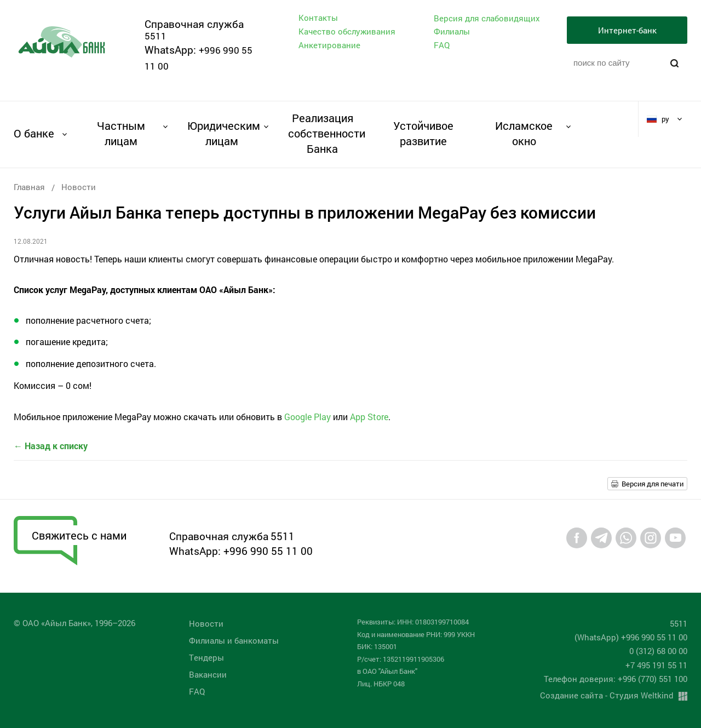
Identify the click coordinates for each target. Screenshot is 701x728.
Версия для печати (653, 484)
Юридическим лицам (222, 133)
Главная (29, 187)
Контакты (318, 18)
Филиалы (452, 31)
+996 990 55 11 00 (268, 551)
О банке (34, 133)
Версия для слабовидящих (487, 18)
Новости (79, 187)
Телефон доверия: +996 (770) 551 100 (616, 679)
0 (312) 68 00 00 (658, 651)
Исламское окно (524, 133)
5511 (156, 36)
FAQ (442, 45)
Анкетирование (329, 45)
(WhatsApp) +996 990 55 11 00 (631, 637)
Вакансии (208, 674)
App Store (369, 417)
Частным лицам (121, 133)
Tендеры (206, 657)
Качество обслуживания (347, 31)
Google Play (308, 417)
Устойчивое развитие (423, 133)
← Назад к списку (51, 446)
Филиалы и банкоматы (234, 640)
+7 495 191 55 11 (656, 665)
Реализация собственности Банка (322, 133)
